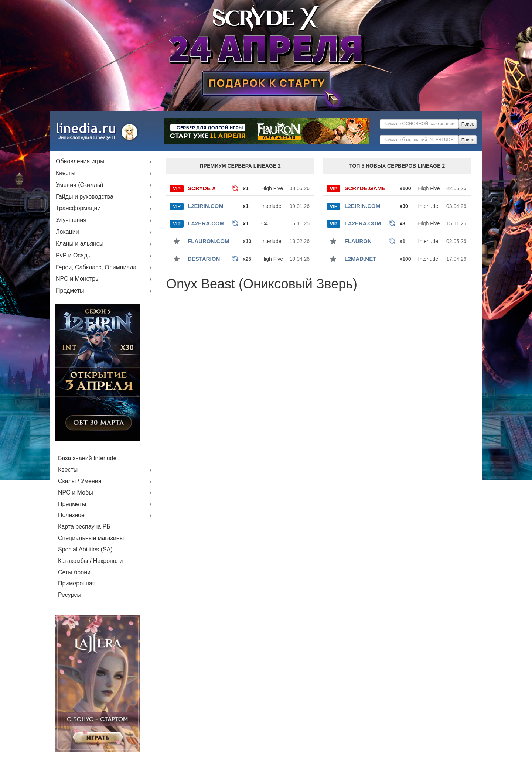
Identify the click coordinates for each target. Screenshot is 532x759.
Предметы (70, 291)
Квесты (66, 173)
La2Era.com (206, 223)
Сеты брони (74, 572)
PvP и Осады (74, 256)
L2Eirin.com (206, 206)
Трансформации (78, 208)
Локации (67, 232)
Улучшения (71, 220)
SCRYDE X (202, 188)
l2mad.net (361, 259)
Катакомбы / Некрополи (91, 561)
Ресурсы (70, 595)
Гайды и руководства (85, 197)
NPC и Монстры (78, 279)
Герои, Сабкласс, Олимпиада (96, 268)
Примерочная (77, 583)
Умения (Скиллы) (80, 185)
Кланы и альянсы (80, 244)
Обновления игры (80, 162)
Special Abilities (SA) (85, 549)
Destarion (204, 259)
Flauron (358, 241)
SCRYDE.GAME (365, 188)
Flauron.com (209, 241)
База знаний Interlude (87, 458)
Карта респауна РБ (84, 526)
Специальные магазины (91, 538)
